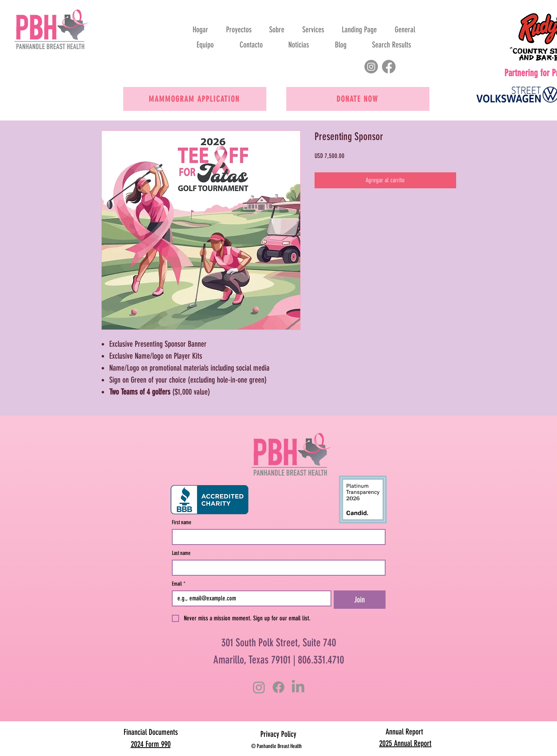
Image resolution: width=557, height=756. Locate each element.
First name (182, 522)
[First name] (276, 537)
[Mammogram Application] (195, 99)
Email (179, 584)
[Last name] (276, 568)
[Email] (249, 598)
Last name (181, 553)
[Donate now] (358, 99)
